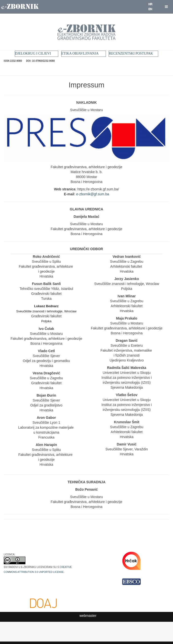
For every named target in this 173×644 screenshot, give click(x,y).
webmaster (88, 616)
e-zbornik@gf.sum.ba (93, 194)
